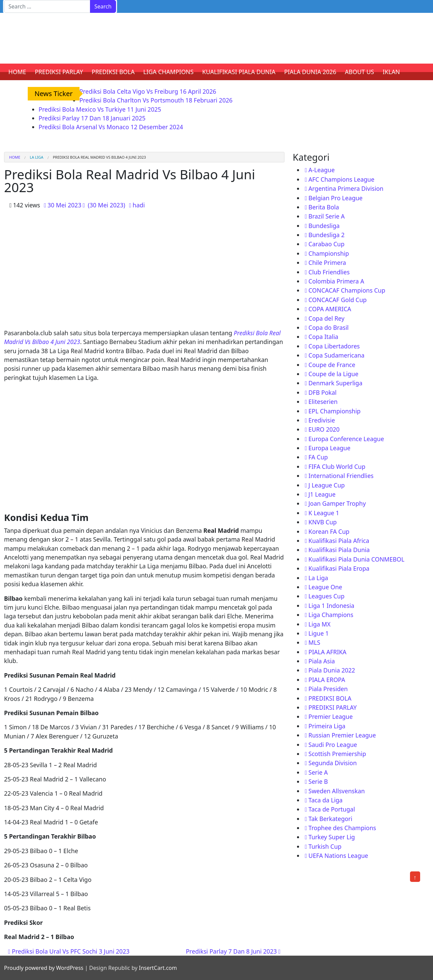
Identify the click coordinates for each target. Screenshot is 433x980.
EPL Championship (335, 411)
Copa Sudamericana (337, 355)
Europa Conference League (346, 439)
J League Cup (327, 485)
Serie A (318, 772)
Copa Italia (323, 337)
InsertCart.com (158, 968)
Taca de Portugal (332, 809)
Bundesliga (324, 226)
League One (325, 587)
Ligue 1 (319, 633)
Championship (329, 253)
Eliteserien (323, 402)
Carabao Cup (327, 244)
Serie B (318, 781)
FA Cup (318, 457)
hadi (139, 205)
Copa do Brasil (329, 327)
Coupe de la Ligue (334, 374)
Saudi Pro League (333, 745)
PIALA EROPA (327, 680)
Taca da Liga (326, 800)
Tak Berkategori (331, 819)
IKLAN (391, 72)
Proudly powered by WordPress (44, 968)
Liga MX (320, 624)
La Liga (37, 157)
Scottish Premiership (337, 754)
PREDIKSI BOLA (113, 72)
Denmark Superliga (336, 383)
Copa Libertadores (334, 346)
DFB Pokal (323, 392)
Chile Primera (327, 263)
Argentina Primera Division (346, 188)
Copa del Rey (326, 318)
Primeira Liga (327, 726)
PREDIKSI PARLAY (59, 72)
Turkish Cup (325, 846)
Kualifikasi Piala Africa (339, 541)
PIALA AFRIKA (327, 652)
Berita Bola (324, 207)
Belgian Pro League (336, 198)
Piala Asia (322, 661)
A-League (322, 170)
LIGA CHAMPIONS (169, 72)
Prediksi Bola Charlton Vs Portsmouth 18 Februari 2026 (156, 100)
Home (15, 157)
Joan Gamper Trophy (337, 503)
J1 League (322, 494)
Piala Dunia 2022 (332, 670)
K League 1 (324, 513)
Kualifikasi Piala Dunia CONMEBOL (357, 559)
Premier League (331, 716)
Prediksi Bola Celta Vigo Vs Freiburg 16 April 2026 (148, 91)
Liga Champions (331, 615)
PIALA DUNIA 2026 (310, 72)
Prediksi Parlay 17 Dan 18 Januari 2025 (92, 118)
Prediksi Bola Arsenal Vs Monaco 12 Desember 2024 (111, 127)
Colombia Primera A (336, 281)
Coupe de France (332, 365)
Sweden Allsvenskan (337, 791)
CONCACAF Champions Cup (347, 290)
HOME (17, 72)
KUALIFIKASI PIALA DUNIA (239, 72)
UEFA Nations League (338, 856)
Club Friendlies (329, 272)
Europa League (329, 448)
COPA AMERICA (330, 309)
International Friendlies (341, 476)
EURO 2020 (324, 429)
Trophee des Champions (342, 828)
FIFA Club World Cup (337, 466)
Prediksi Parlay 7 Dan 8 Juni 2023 (233, 951)
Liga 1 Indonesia (332, 606)
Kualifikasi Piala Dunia (339, 550)
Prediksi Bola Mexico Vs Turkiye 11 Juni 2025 (100, 109)
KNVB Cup (323, 522)
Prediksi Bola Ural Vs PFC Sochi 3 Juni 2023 (69, 951)
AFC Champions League (341, 179)
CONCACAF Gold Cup (338, 300)
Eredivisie (322, 420)
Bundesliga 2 (327, 235)
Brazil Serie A (327, 216)
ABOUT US (360, 72)
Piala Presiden (328, 689)
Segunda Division (333, 763)
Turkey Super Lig (332, 837)
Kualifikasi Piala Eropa (339, 568)
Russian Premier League (342, 735)
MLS (314, 642)
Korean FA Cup (329, 531)
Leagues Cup (326, 596)
